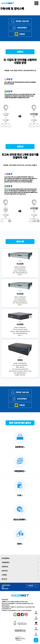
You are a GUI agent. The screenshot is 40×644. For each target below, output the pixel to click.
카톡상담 (22, 34)
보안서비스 (20, 571)
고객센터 (20, 575)
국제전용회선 (20, 562)
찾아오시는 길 (5, 589)
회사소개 (20, 579)
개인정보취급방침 (6, 585)
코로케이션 (20, 567)
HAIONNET (8, 3)
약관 (3, 587)
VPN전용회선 (20, 558)
